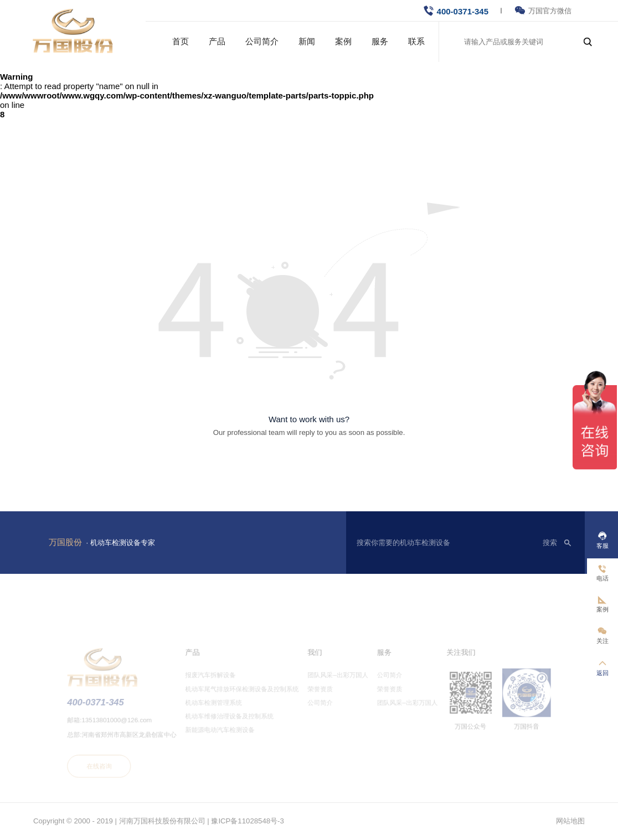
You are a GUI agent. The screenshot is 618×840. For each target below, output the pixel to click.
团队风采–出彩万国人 (336, 686)
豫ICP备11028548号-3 (247, 821)
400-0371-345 (463, 11)
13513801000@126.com (132, 727)
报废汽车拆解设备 (218, 686)
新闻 (307, 41)
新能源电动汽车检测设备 (227, 736)
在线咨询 (115, 769)
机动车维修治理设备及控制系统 (236, 723)
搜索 (550, 543)
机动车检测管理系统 (221, 711)
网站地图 (570, 821)
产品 (217, 41)
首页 (181, 41)
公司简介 (262, 41)
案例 (343, 41)
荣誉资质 (320, 698)
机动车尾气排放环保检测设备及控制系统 (247, 698)
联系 (416, 41)
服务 (380, 41)
